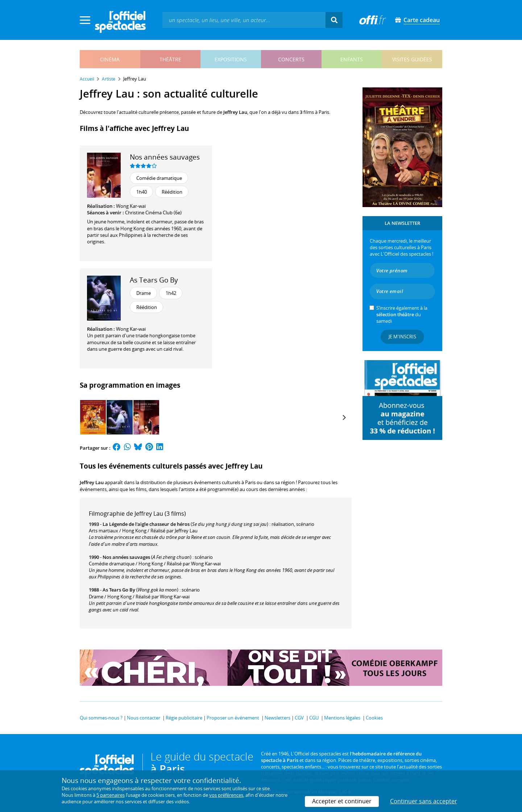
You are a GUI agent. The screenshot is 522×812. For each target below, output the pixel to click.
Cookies (374, 718)
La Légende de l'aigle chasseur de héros (146, 524)
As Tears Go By (154, 280)
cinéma (110, 59)
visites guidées (412, 59)
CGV (299, 718)
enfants (352, 59)
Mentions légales (342, 718)
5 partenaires (111, 795)
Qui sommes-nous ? (101, 718)
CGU (314, 718)
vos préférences (226, 795)
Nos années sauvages (165, 157)
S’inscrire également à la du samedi (402, 314)
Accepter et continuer (342, 801)
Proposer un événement (233, 718)
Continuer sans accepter (424, 801)
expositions (231, 59)
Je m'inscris (402, 337)
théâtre (170, 59)
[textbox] (244, 20)
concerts (291, 59)
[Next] (344, 417)
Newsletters (277, 718)
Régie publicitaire (184, 718)
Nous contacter (144, 718)
